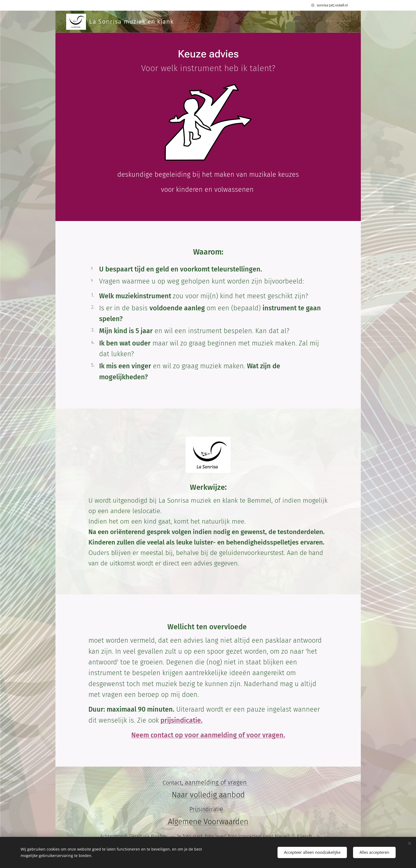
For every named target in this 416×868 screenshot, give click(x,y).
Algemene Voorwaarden (208, 822)
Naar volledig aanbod (208, 795)
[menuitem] (326, 22)
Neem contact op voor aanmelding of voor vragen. (208, 735)
